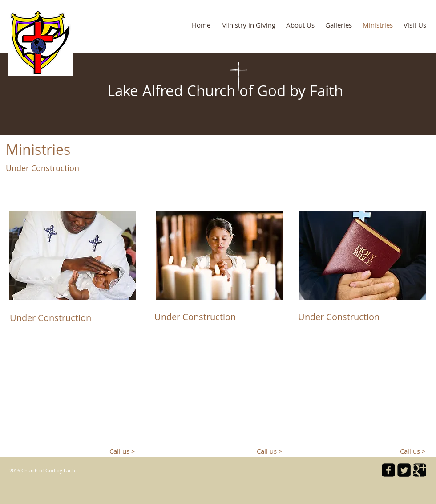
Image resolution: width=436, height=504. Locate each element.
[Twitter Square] (404, 470)
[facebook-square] (388, 470)
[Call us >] (119, 451)
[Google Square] (420, 470)
